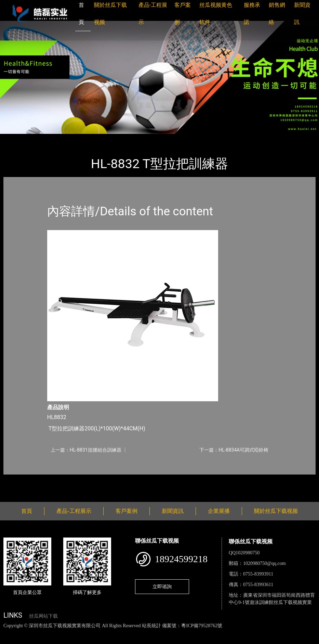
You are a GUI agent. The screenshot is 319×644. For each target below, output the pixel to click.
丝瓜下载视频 (84, 138)
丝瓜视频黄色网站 (83, 633)
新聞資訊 (173, 511)
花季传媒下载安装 (200, 633)
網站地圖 (10, 633)
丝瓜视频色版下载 (41, 633)
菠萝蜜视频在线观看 (245, 633)
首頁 (15, 138)
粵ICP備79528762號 (202, 626)
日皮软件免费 (284, 633)
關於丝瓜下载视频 (276, 511)
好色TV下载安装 (30, 640)
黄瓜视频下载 (120, 633)
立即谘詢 (162, 586)
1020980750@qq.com (264, 563)
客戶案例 (127, 511)
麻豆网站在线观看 (158, 633)
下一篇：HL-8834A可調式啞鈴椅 (234, 450)
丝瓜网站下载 (43, 616)
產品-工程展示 (44, 138)
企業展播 (219, 511)
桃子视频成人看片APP (75, 640)
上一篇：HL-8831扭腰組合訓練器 (86, 450)
